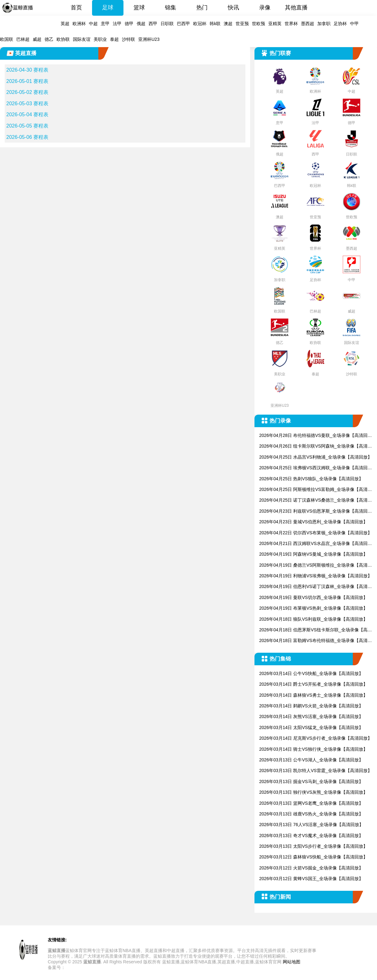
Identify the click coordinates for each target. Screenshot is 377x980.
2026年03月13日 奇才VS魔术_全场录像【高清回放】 (311, 836)
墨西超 (308, 24)
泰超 (114, 39)
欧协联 (63, 39)
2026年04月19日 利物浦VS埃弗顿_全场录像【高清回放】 (316, 576)
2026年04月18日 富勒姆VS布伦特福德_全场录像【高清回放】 (316, 641)
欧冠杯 (200, 24)
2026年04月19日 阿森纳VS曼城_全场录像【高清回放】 (313, 554)
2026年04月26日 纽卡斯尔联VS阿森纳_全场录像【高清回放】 (316, 446)
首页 (76, 8)
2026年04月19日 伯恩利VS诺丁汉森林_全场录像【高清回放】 (316, 587)
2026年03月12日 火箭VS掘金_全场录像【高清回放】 (311, 868)
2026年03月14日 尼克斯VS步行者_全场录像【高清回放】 (316, 738)
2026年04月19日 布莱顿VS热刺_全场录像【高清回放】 (313, 608)
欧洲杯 (79, 24)
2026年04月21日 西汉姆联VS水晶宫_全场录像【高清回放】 (313, 544)
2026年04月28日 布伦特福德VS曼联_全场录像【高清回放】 (313, 436)
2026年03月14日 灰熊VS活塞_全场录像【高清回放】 (311, 716)
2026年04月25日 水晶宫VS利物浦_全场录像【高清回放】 (316, 457)
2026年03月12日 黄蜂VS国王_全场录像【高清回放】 (311, 879)
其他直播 (296, 8)
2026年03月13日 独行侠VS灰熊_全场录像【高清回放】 (313, 792)
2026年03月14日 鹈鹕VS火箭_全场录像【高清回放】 (311, 706)
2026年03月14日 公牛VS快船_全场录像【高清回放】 (311, 673)
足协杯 (340, 24)
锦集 (171, 8)
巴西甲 (183, 24)
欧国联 (7, 39)
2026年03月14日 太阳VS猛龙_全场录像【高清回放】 (311, 727)
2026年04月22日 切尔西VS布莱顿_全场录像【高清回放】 (316, 533)
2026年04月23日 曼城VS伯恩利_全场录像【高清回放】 (313, 522)
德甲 (129, 24)
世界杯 (291, 24)
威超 (37, 39)
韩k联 (215, 24)
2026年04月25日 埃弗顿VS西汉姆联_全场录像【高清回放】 (313, 468)
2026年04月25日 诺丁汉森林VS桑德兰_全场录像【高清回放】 (316, 501)
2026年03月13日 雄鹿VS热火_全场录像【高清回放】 (311, 814)
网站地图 (292, 962)
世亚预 (242, 24)
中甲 (354, 24)
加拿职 (324, 24)
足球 (108, 8)
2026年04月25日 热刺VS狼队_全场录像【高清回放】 (311, 479)
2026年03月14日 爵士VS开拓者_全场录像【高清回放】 (313, 684)
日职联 (167, 24)
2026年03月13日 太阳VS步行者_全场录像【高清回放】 (313, 846)
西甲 (153, 24)
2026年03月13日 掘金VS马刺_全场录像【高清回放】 (311, 781)
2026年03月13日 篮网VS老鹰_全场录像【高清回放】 (311, 803)
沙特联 (128, 39)
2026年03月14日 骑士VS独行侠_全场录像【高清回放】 (313, 749)
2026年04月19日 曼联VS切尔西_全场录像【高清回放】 (313, 597)
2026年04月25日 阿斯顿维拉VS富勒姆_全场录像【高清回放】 (316, 490)
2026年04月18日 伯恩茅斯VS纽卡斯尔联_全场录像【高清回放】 (316, 630)
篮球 (139, 8)
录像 (265, 8)
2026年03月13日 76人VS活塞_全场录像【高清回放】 (311, 825)
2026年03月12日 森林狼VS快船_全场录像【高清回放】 (313, 857)
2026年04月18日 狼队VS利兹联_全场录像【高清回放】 (313, 619)
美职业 (100, 39)
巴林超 (23, 39)
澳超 (228, 24)
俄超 (141, 24)
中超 (93, 24)
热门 (202, 8)
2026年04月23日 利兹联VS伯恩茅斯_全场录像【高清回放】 (313, 512)
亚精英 (275, 24)
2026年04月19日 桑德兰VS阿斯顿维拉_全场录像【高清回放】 (316, 566)
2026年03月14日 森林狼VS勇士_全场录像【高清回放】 (313, 695)
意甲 (105, 24)
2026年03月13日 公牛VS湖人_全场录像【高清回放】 (311, 760)
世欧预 (259, 24)
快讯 (233, 8)
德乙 (49, 39)
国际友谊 (82, 39)
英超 (65, 24)
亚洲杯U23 (149, 39)
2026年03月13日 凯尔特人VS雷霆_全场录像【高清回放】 (316, 770)
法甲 (117, 24)
